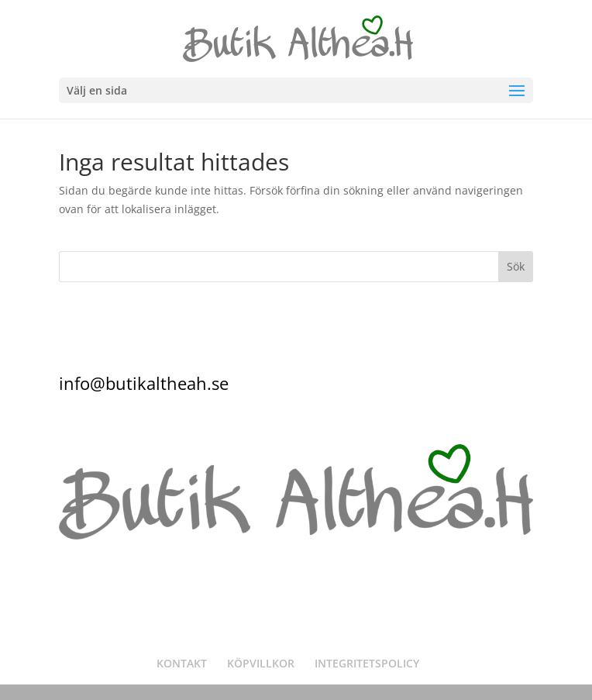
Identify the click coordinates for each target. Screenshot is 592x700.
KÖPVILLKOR (261, 663)
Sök (516, 266)
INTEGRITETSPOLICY (367, 663)
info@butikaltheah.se (144, 383)
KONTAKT (182, 663)
